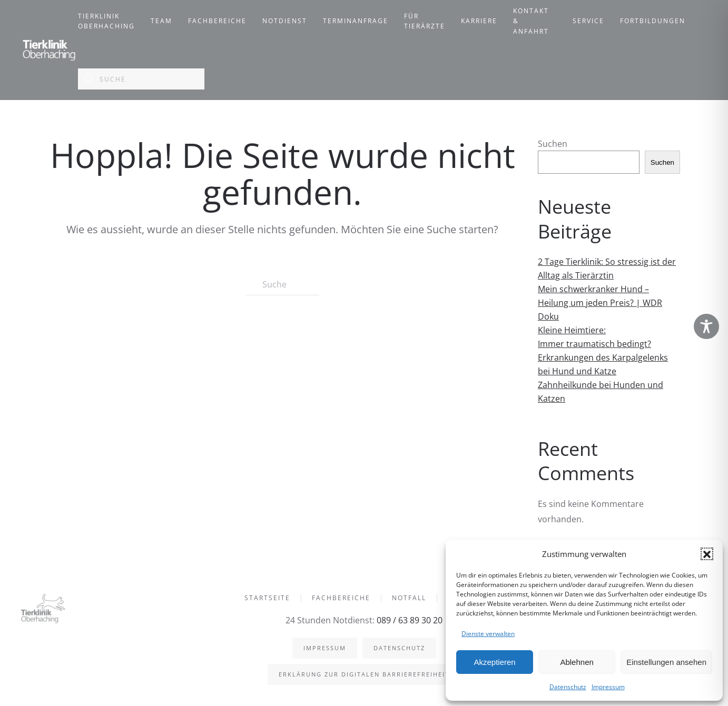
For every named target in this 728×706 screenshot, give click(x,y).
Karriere (479, 21)
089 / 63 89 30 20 (409, 620)
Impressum (608, 687)
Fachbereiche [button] (217, 21)
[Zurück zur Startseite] (50, 50)
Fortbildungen (653, 21)
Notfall (409, 599)
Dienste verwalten (488, 634)
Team (161, 21)
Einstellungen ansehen (666, 662)
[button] (707, 554)
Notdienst (285, 21)
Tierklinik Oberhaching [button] (106, 21)
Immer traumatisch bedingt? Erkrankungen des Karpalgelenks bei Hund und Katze (603, 357)
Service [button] (588, 21)
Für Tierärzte (425, 21)
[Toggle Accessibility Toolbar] (706, 326)
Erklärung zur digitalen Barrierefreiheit (363, 674)
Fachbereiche (341, 599)
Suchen (553, 144)
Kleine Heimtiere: (572, 330)
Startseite (267, 599)
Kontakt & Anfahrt (531, 21)
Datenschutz (568, 687)
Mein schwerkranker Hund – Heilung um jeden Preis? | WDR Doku (600, 303)
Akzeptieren (494, 662)
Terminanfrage (356, 21)
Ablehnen (577, 662)
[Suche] (141, 79)
